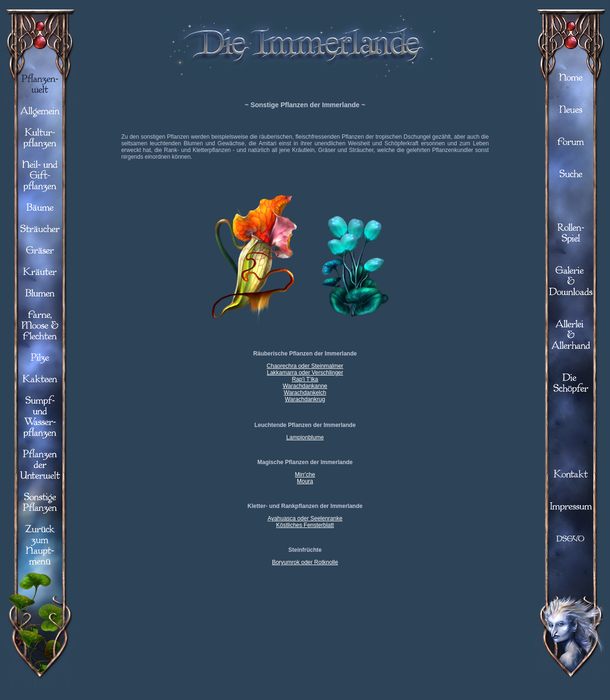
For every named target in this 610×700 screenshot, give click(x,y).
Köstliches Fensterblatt (305, 525)
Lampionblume (305, 437)
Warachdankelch (305, 393)
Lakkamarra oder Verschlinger (305, 373)
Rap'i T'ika (305, 379)
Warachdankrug (305, 399)
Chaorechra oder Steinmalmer (305, 366)
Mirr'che (305, 475)
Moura (305, 481)
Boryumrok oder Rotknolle (305, 562)
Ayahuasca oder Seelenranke (305, 518)
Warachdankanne (305, 386)
